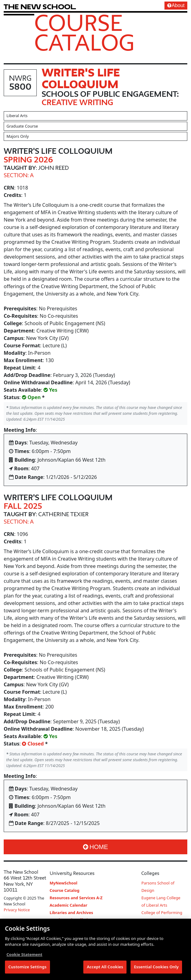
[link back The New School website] (40, 7)
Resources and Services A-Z (76, 898)
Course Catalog (84, 32)
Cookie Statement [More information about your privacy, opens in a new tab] (24, 955)
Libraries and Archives (71, 913)
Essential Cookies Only (156, 967)
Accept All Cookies (105, 967)
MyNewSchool (64, 883)
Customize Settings (27, 967)
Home (95, 847)
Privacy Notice (17, 910)
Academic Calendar (69, 905)
